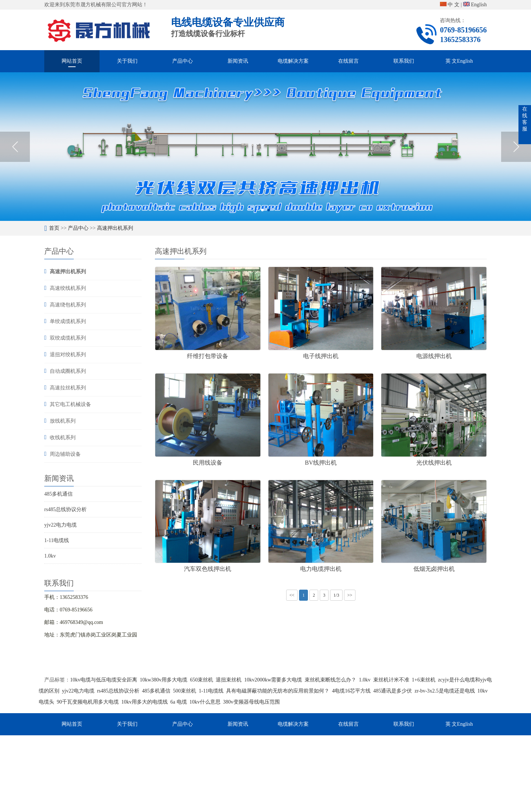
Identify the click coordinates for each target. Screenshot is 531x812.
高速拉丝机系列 (68, 388)
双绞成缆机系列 (68, 338)
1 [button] (262, 210)
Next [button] (516, 147)
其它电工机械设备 (70, 404)
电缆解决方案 (293, 61)
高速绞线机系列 (68, 288)
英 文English (459, 61)
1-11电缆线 (57, 540)
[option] (265, 147)
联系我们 (404, 61)
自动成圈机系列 (68, 371)
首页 (54, 228)
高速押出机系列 (115, 228)
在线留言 (348, 61)
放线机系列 (63, 421)
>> (350, 595)
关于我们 (127, 61)
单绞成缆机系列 (68, 321)
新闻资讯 (238, 61)
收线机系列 (63, 438)
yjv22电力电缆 (60, 525)
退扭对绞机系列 (68, 355)
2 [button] (269, 210)
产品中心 (183, 61)
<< (292, 595)
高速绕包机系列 (68, 305)
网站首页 (72, 61)
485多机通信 (58, 494)
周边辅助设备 (65, 454)
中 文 (450, 5)
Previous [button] (15, 147)
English (475, 5)
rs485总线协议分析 (65, 509)
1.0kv (50, 556)
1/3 (336, 595)
